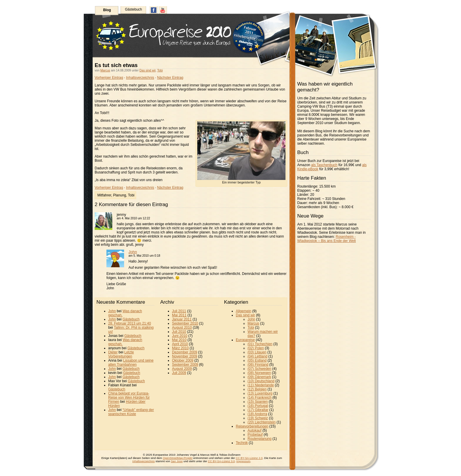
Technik (242, 443)
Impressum (243, 461)
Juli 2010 (179, 332)
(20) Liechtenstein (262, 422)
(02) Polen (256, 348)
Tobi (160, 70)
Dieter (113, 352)
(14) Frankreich (259, 397)
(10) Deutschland (261, 381)
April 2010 (180, 344)
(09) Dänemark (259, 377)
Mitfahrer (104, 195)
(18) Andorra (257, 414)
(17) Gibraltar (258, 410)
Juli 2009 (179, 373)
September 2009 (185, 365)
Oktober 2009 (183, 360)
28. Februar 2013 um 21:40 (130, 323)
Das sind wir (147, 70)
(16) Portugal (258, 406)
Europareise (245, 340)
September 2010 (185, 323)
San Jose (177, 461)
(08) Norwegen (259, 373)
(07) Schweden (259, 369)
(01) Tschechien (260, 344)
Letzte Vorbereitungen (121, 354)
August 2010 (182, 328)
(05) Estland (257, 360)
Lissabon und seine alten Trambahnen (131, 363)
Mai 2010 (179, 340)
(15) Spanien (258, 402)
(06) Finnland (258, 365)
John (133, 252)
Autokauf (254, 430)
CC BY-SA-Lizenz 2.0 (249, 458)
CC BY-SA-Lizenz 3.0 (221, 461)
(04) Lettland (257, 356)
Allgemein (244, 311)
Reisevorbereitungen (252, 426)
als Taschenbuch (324, 165)
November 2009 (184, 356)
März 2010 (180, 348)
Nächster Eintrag (170, 78)
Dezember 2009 (184, 352)
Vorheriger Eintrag (109, 78)
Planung (120, 195)
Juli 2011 (179, 311)
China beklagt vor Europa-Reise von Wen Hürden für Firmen (129, 397)
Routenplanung (259, 439)
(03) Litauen (257, 352)
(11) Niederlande (261, 385)
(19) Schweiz (258, 418)
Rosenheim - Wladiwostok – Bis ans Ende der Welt (326, 239)
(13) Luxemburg (260, 393)
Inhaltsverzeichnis (140, 78)
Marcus (105, 70)
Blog (107, 10)
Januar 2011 (182, 319)
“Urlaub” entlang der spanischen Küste (131, 412)
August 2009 (182, 369)
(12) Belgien (257, 389)
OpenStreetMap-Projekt (178, 458)
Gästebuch (133, 9)
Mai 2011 (179, 315)
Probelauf (255, 435)
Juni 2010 (180, 336)
